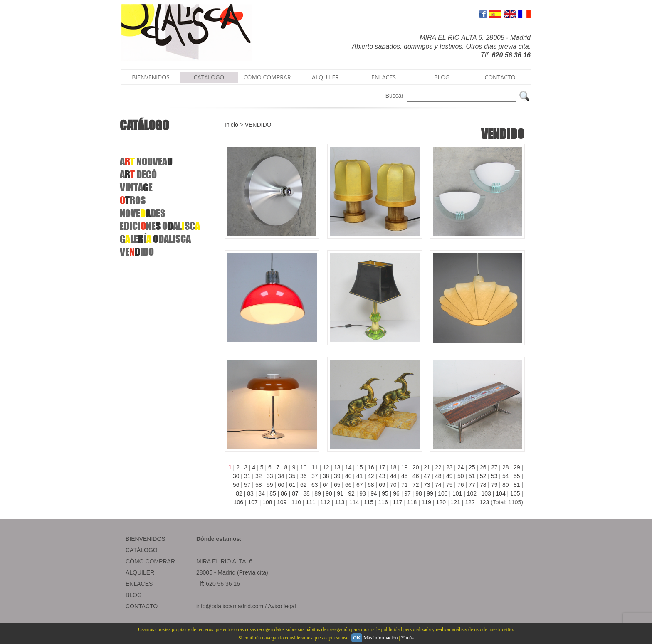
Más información (380, 638)
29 (517, 467)
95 (385, 493)
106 (238, 502)
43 (382, 476)
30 (236, 476)
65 (337, 485)
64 (326, 485)
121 (455, 502)
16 (371, 467)
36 (304, 476)
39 (337, 476)
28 (506, 467)
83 (250, 493)
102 (472, 493)
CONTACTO (500, 77)
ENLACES (384, 77)
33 (270, 476)
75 (449, 485)
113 (340, 502)
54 (506, 476)
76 (461, 485)
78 (483, 485)
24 (461, 467)
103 (486, 493)
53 (494, 476)
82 (239, 493)
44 (393, 476)
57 (247, 485)
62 (304, 485)
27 (494, 467)
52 (483, 476)
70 (393, 485)
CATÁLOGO (209, 77)
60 (281, 485)
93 (363, 493)
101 (457, 493)
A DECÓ (138, 174)
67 (360, 485)
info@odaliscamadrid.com (230, 606)
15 (360, 467)
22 (438, 467)
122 (470, 502)
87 (295, 493)
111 (311, 502)
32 (259, 476)
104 (500, 493)
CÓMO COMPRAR (267, 77)
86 (284, 493)
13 (337, 467)
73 (427, 485)
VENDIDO (258, 125)
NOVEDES (142, 213)
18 (393, 467)
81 (517, 485)
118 (412, 502)
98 (419, 493)
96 (396, 493)
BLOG (442, 77)
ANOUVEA (146, 162)
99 (430, 493)
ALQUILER (325, 77)
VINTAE (136, 187)
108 (267, 502)
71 (405, 485)
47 (427, 476)
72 (416, 485)
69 (382, 485)
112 (325, 502)
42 (371, 476)
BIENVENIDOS (151, 77)
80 (506, 485)
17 (382, 467)
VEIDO (137, 252)
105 (515, 493)
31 (247, 476)
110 (296, 502)
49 (449, 476)
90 (329, 493)
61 (292, 485)
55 (517, 476)
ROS (133, 200)
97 (407, 493)
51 (472, 476)
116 (383, 502)
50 (461, 476)
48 (438, 476)
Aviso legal (282, 606)
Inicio (231, 125)
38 (326, 476)
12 (326, 467)
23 (449, 467)
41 (360, 476)
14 (348, 467)
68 (371, 485)
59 (270, 485)
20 (416, 467)
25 (472, 467)
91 (340, 493)
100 (443, 493)
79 (494, 485)
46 (416, 476)
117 (397, 502)
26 (483, 467)
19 (405, 467)
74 (438, 485)
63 (315, 485)
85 (273, 493)
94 (374, 493)
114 (354, 502)
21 (427, 467)
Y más (407, 638)
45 (405, 476)
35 (292, 476)
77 (472, 485)
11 (315, 467)
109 (282, 502)
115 (369, 502)
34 (281, 476)
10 (304, 467)
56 (236, 485)
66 (348, 485)
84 (262, 493)
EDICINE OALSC (160, 226)
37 (315, 476)
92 (351, 493)
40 (348, 476)
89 (318, 493)
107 (253, 502)
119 (426, 502)
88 (306, 493)
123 (484, 502)
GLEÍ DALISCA (155, 239)
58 (259, 485)
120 (441, 502)
